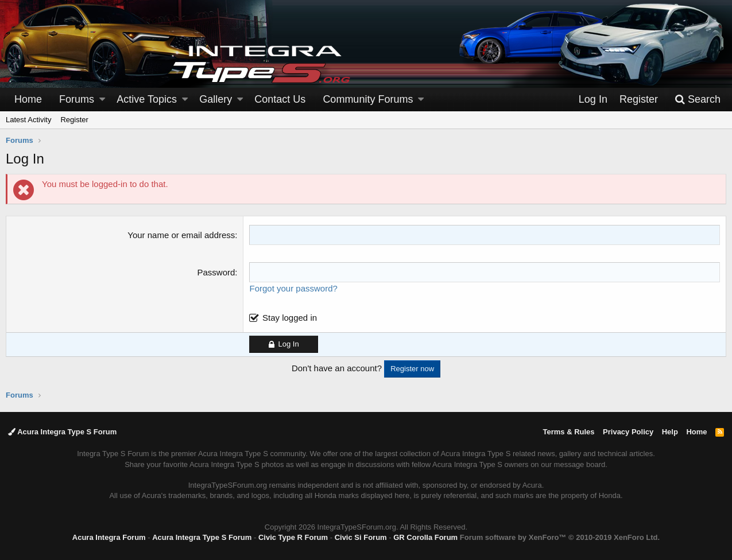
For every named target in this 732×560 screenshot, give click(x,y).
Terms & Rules (568, 432)
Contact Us (280, 99)
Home (28, 99)
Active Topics (147, 99)
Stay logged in (290, 318)
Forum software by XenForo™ (560, 537)
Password (216, 272)
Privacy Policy (628, 432)
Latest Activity (28, 120)
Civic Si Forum (361, 537)
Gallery (216, 99)
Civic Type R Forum (293, 537)
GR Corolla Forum (425, 537)
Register (74, 120)
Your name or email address (181, 235)
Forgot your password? (293, 288)
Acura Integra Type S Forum (62, 432)
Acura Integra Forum (109, 537)
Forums (77, 99)
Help (670, 432)
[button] (102, 100)
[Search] (698, 100)
